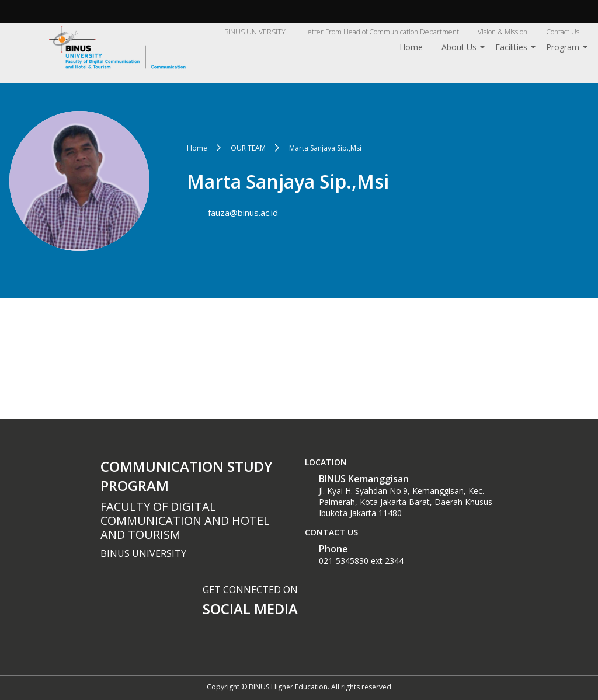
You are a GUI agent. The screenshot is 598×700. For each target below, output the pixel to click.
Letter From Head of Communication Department (382, 32)
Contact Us (563, 32)
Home (411, 47)
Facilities (511, 47)
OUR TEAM (248, 148)
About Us (459, 47)
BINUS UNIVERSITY (255, 32)
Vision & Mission (503, 32)
